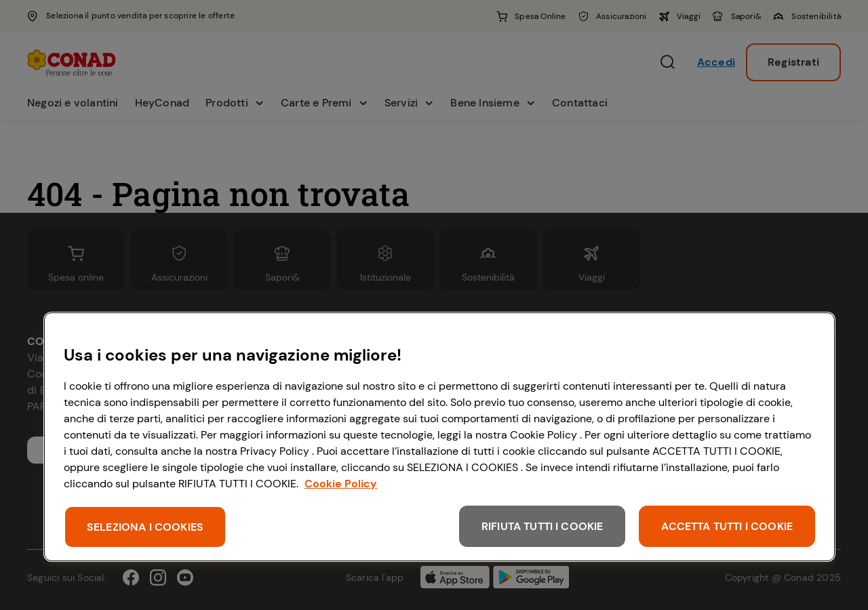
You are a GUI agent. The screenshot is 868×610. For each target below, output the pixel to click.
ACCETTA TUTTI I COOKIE (727, 526)
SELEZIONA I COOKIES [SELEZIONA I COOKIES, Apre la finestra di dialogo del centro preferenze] (145, 527)
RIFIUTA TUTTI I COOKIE (542, 526)
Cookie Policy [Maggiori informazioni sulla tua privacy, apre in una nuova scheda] (341, 484)
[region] (439, 437)
